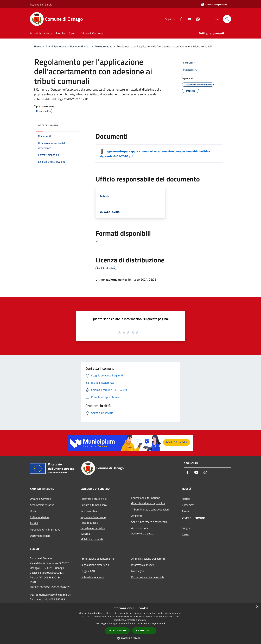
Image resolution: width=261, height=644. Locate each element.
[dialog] (130, 624)
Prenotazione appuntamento (97, 559)
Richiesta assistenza (92, 577)
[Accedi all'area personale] (214, 5)
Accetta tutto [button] (117, 631)
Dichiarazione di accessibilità (148, 577)
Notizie (186, 499)
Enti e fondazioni (40, 517)
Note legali (138, 571)
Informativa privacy (143, 565)
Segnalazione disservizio (95, 565)
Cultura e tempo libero (94, 505)
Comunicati (189, 505)
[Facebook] (180, 19)
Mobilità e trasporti (92, 539)
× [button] (257, 607)
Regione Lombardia (41, 4)
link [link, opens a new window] (163, 623)
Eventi (186, 534)
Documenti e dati (80, 46)
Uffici (33, 511)
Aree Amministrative (42, 505)
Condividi (190, 63)
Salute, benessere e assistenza (149, 522)
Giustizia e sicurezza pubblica (148, 503)
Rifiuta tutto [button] (144, 630)
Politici (34, 523)
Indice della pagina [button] (48, 125)
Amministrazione (56, 46)
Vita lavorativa (89, 511)
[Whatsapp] (197, 19)
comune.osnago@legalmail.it (53, 595)
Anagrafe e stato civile (94, 499)
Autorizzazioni (140, 528)
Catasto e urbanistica (93, 528)
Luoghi (186, 528)
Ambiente (137, 516)
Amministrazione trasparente (148, 559)
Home (37, 46)
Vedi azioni (191, 70)
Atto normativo (103, 46)
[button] (131, 638)
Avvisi (185, 511)
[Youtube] (188, 19)
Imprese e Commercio (93, 517)
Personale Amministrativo (45, 529)
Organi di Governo (40, 499)
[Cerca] (227, 19)
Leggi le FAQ (88, 571)
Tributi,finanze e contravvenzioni (150, 509)
